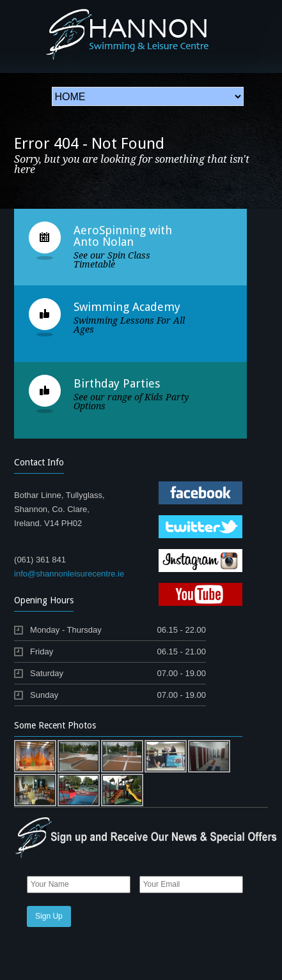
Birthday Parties (117, 383)
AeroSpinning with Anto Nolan (123, 236)
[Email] (191, 885)
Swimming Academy (127, 307)
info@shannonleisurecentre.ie (69, 574)
